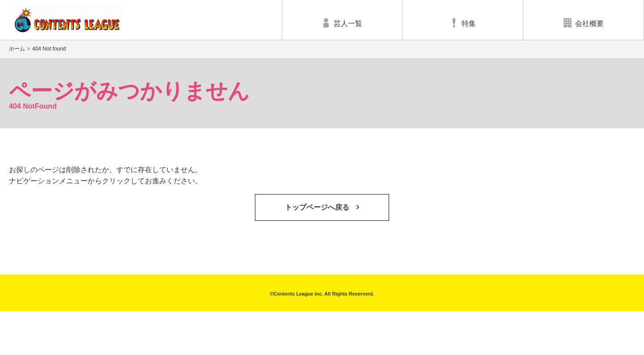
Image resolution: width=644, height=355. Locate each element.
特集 (463, 23)
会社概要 (584, 23)
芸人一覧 (342, 23)
